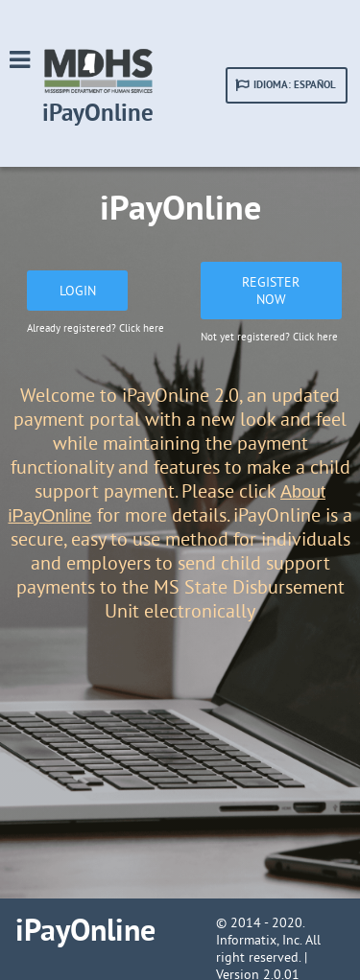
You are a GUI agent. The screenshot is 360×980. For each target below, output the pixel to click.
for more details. (160, 514)
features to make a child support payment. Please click (192, 478)
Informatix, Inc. (259, 940)
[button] (287, 85)
